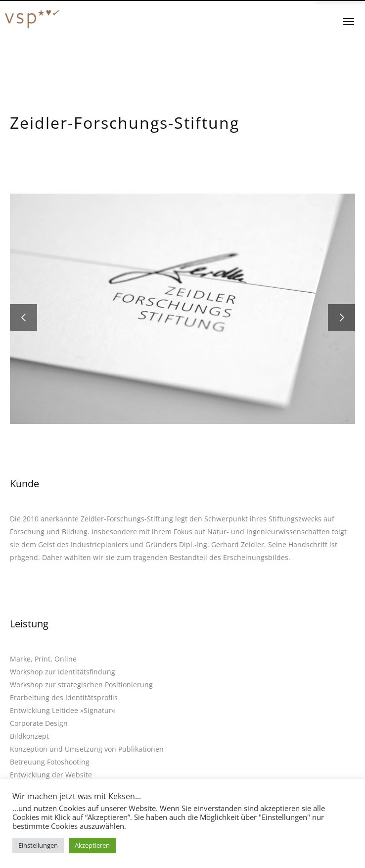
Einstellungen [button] (38, 845)
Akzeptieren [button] (92, 845)
